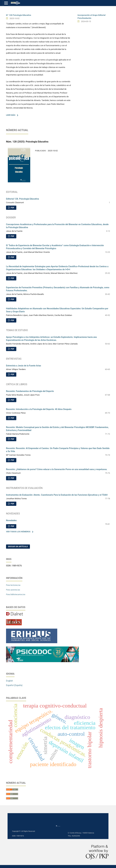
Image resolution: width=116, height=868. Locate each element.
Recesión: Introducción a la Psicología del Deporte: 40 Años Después (39, 409)
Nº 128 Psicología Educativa (19, 15)
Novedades (11, 520)
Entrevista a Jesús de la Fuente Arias (24, 366)
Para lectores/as (13, 585)
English (9, 681)
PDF (12, 208)
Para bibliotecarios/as (16, 594)
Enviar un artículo (18, 546)
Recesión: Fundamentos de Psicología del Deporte (30, 391)
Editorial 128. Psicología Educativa (23, 199)
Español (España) (14, 685)
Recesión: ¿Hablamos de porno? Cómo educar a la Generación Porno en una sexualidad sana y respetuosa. (57, 469)
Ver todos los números (18, 532)
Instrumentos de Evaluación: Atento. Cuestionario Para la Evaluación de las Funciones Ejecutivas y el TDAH (57, 495)
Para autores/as (13, 590)
